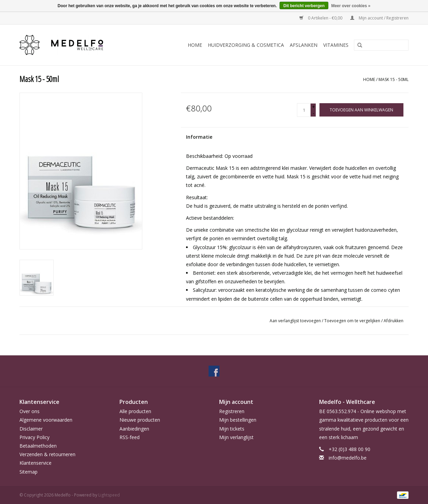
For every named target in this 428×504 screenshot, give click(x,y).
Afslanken (304, 45)
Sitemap (28, 472)
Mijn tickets (232, 429)
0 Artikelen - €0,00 (321, 18)
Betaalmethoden (38, 446)
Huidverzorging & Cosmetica (246, 45)
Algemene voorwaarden (46, 420)
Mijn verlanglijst (236, 437)
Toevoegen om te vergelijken (353, 321)
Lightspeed (109, 495)
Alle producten (135, 411)
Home (195, 45)
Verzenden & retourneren (47, 454)
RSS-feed (130, 437)
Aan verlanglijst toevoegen (296, 321)
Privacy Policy (34, 437)
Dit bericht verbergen (304, 6)
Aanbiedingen (134, 429)
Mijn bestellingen (238, 420)
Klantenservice (35, 463)
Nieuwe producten (140, 420)
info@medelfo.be (348, 458)
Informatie (199, 137)
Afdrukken (394, 321)
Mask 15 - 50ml (394, 79)
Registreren (232, 411)
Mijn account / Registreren (379, 18)
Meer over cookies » (351, 6)
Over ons (30, 411)
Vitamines (336, 45)
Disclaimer (31, 429)
